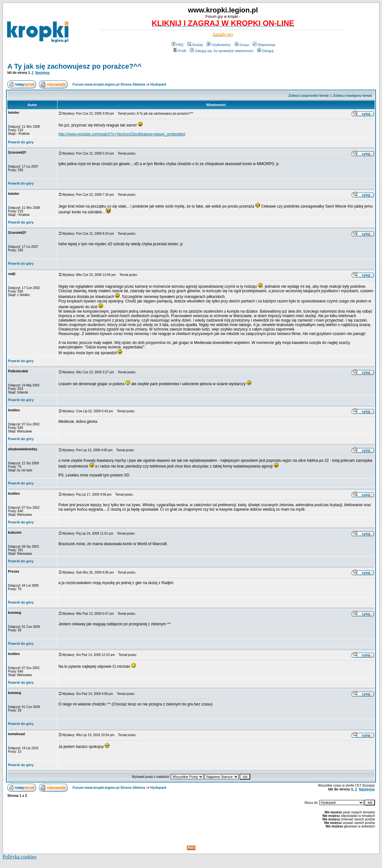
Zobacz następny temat (352, 95)
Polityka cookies (19, 857)
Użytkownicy (219, 45)
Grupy (242, 45)
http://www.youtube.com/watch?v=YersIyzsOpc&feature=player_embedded (122, 134)
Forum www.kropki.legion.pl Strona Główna (109, 84)
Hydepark (158, 84)
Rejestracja (264, 45)
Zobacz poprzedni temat (309, 95)
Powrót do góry (21, 142)
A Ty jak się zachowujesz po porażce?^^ (75, 66)
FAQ (178, 45)
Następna (42, 73)
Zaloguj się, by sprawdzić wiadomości (221, 51)
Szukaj (195, 45)
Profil (180, 51)
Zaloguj (265, 51)
